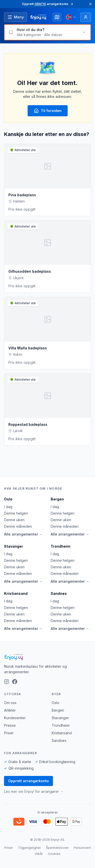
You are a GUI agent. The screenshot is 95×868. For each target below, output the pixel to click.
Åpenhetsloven (57, 848)
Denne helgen (16, 513)
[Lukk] (90, 4)
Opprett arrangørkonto (29, 781)
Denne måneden (18, 526)
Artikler (10, 710)
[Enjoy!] (48, 657)
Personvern (82, 848)
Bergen (57, 499)
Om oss (10, 703)
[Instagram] (7, 682)
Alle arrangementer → (23, 534)
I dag (8, 507)
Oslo (8, 499)
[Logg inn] (86, 17)
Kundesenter (15, 718)
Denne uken (14, 520)
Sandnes (59, 593)
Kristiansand (16, 593)
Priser (9, 733)
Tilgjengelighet (29, 848)
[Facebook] (15, 682)
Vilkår (39, 854)
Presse (10, 725)
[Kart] (57, 17)
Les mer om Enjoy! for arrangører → (34, 791)
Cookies (54, 854)
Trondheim (61, 546)
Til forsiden (48, 111)
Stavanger (14, 546)
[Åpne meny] (16, 17)
